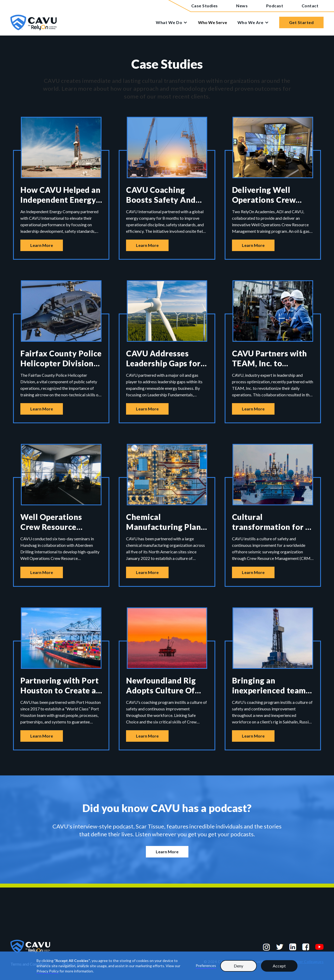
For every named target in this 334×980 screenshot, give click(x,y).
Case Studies (205, 6)
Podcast (275, 6)
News (242, 6)
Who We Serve (213, 22)
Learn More (42, 245)
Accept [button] (279, 966)
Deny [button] (238, 966)
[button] (174, 22)
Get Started (302, 22)
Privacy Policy (48, 971)
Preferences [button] (206, 965)
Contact (310, 6)
